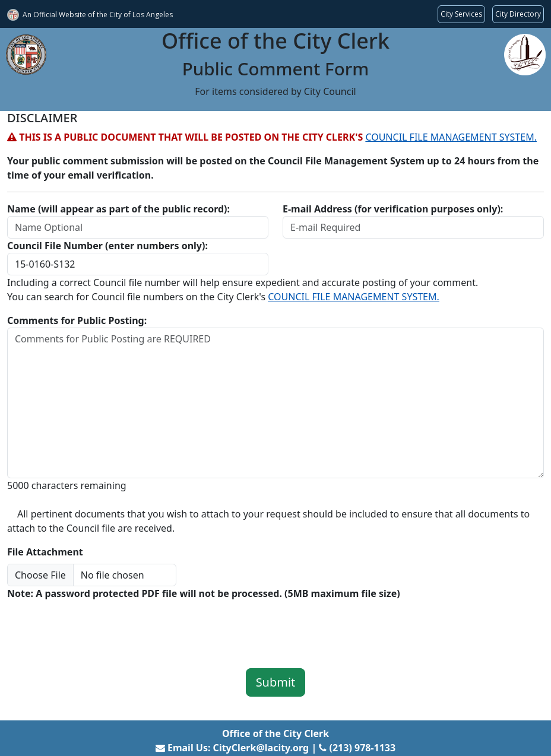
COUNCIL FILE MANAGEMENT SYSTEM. (451, 137)
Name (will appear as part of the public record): (118, 209)
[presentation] (97, 626)
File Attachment (45, 552)
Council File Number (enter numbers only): (107, 246)
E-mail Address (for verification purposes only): (393, 209)
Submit (276, 682)
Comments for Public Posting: (77, 320)
